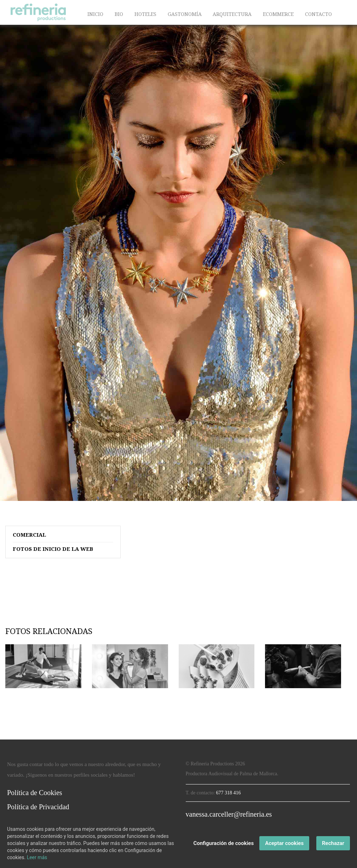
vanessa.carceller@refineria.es (229, 814)
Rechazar (333, 843)
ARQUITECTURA (232, 14)
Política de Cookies (35, 793)
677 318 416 (229, 793)
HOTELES (145, 14)
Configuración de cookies (223, 843)
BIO (119, 14)
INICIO (95, 14)
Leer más (37, 857)
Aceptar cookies (284, 843)
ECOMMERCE (278, 14)
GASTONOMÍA (185, 14)
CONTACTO (318, 14)
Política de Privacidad (38, 807)
